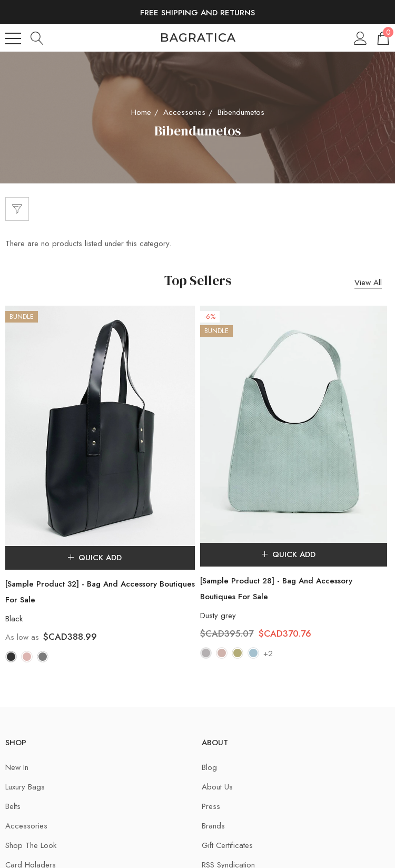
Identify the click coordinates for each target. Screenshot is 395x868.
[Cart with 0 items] (382, 38)
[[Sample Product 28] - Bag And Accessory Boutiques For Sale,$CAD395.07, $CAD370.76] (294, 424)
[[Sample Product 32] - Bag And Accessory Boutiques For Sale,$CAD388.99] (100, 426)
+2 (268, 654)
